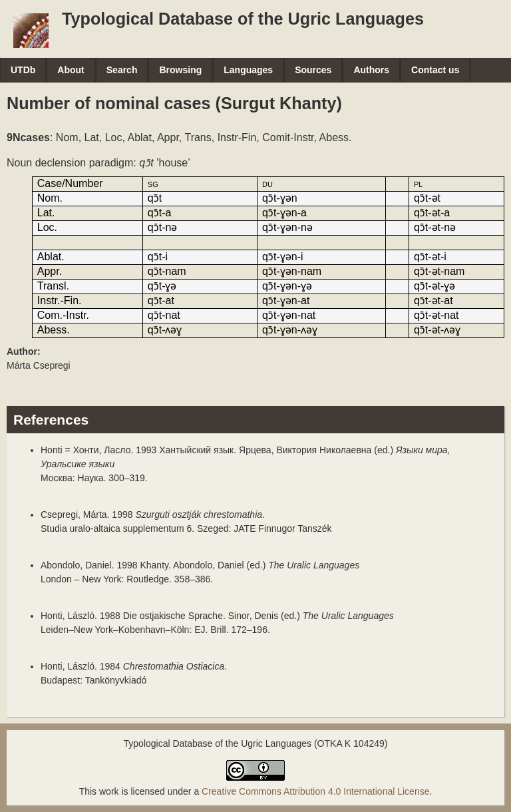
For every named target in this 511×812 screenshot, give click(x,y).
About (71, 70)
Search (122, 70)
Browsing (180, 70)
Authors (371, 70)
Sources (313, 70)
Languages (248, 70)
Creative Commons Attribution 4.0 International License (315, 791)
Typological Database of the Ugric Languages (243, 19)
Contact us (435, 70)
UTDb (23, 70)
